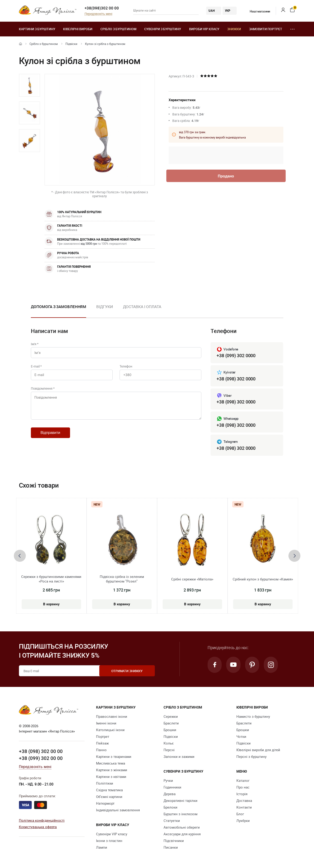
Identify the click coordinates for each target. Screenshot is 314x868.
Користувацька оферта (38, 827)
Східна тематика (109, 790)
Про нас (243, 787)
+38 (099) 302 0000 (236, 355)
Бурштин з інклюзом (180, 814)
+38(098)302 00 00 (102, 8)
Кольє (169, 743)
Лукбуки (243, 821)
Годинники (172, 787)
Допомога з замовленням (59, 307)
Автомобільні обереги (182, 827)
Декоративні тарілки (180, 801)
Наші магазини (257, 11)
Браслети (171, 723)
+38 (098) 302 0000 (236, 379)
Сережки (171, 717)
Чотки (241, 737)
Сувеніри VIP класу (112, 834)
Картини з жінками (112, 770)
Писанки (171, 847)
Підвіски (71, 44)
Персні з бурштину (251, 757)
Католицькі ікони (110, 730)
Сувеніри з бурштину (163, 29)
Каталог (243, 781)
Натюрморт (105, 803)
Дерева (170, 794)
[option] (29, 85)
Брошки (170, 730)
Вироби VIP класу (204, 29)
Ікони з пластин (109, 841)
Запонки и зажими (179, 757)
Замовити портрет (266, 29)
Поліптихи (105, 783)
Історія (242, 794)
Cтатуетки (172, 821)
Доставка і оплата (142, 307)
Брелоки (170, 807)
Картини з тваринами (114, 757)
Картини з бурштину (37, 29)
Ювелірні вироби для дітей (258, 750)
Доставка (244, 801)
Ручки (168, 781)
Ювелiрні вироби (78, 29)
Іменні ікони (106, 723)
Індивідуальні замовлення (118, 810)
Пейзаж (102, 743)
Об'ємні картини (109, 797)
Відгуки (104, 307)
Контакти (244, 807)
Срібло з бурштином (118, 29)
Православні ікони (112, 717)
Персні (169, 750)
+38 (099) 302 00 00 (41, 758)
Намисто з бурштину (253, 717)
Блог (240, 814)
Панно (101, 750)
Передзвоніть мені (98, 14)
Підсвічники (174, 841)
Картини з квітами (111, 777)
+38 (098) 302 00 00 (41, 751)
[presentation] (20, 556)
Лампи (102, 847)
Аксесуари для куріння (182, 834)
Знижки (234, 29)
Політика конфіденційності (42, 820)
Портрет (103, 737)
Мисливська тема (111, 763)
